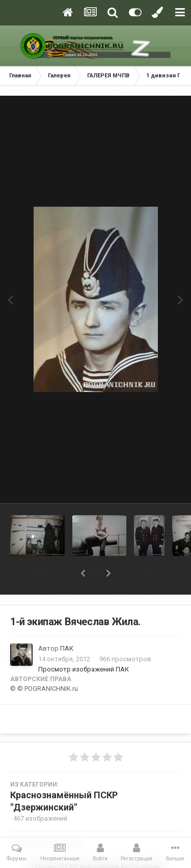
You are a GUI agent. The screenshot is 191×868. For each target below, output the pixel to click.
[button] (83, 573)
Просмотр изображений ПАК (84, 669)
